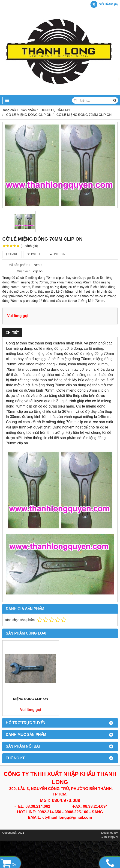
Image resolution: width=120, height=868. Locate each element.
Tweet (34, 254)
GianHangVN (109, 837)
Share (12, 254)
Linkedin (58, 254)
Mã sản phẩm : (19, 265)
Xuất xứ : (23, 271)
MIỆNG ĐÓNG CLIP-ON (31, 699)
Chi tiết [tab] (12, 332)
